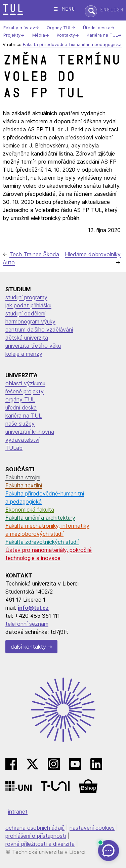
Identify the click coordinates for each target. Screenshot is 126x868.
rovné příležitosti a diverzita (40, 844)
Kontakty (66, 35)
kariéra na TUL (24, 416)
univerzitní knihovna (30, 432)
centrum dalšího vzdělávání (39, 330)
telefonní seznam (27, 624)
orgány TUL (20, 399)
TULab (14, 448)
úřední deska (21, 407)
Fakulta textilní (24, 485)
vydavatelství (22, 440)
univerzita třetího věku (33, 346)
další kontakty (28, 647)
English (112, 10)
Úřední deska (97, 28)
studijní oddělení (25, 313)
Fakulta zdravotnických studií (42, 542)
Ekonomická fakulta (30, 510)
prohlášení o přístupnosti (36, 836)
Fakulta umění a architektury (40, 518)
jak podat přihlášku (28, 305)
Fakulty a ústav (19, 28)
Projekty (12, 35)
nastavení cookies (92, 828)
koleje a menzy (24, 354)
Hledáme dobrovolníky (93, 254)
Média (39, 35)
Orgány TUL (59, 28)
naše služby (20, 424)
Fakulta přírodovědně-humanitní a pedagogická (72, 45)
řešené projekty (25, 391)
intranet (18, 812)
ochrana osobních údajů (35, 828)
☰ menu (64, 9)
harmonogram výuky (30, 321)
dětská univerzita (27, 338)
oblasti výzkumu (25, 383)
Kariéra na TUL (102, 35)
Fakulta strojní (23, 477)
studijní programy (26, 297)
